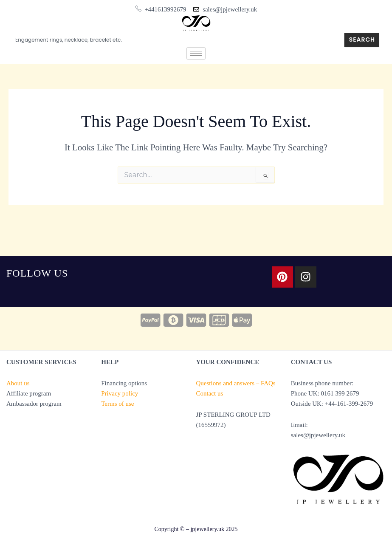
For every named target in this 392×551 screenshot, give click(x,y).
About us (18, 383)
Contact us (210, 393)
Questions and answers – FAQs (236, 383)
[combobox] (179, 40)
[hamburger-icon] (196, 53)
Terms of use (117, 404)
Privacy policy (120, 393)
